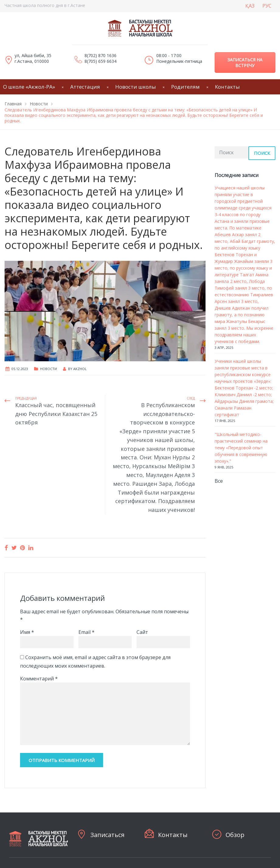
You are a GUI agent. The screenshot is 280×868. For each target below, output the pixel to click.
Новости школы (136, 87)
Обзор (235, 835)
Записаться (107, 835)
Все (219, 481)
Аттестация (85, 87)
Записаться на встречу (245, 63)
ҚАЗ (250, 6)
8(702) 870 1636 (100, 55)
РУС (267, 6)
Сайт (142, 632)
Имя (27, 632)
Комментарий (39, 679)
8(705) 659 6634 (100, 61)
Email (86, 632)
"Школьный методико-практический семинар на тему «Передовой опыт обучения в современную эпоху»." (241, 448)
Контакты (227, 87)
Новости (48, 369)
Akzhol (80, 369)
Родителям (185, 87)
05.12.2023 (20, 369)
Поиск (262, 153)
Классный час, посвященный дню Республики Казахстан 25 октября (56, 414)
